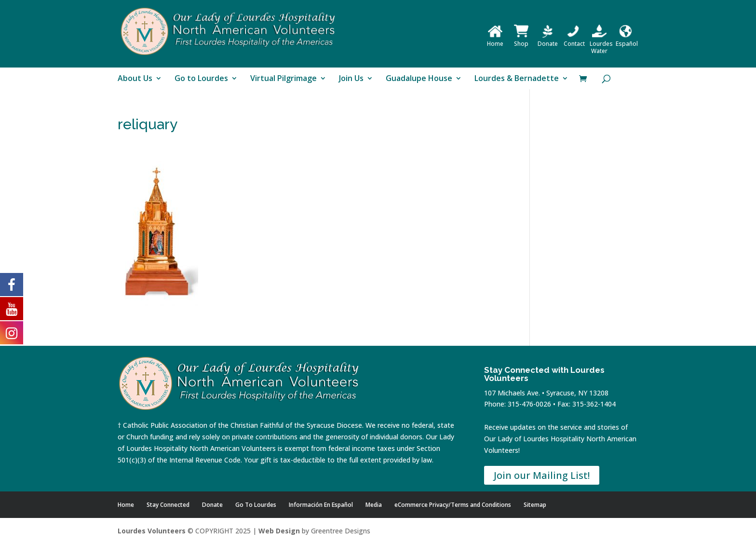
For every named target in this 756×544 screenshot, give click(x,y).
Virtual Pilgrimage (283, 79)
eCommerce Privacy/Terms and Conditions (453, 505)
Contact (574, 40)
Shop (521, 40)
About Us (135, 79)
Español (627, 40)
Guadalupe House (419, 79)
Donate (548, 40)
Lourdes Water (601, 44)
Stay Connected (168, 505)
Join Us (351, 79)
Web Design (279, 531)
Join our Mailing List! (542, 475)
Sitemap (535, 505)
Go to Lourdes (201, 79)
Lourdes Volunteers (152, 531)
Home (495, 40)
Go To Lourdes (256, 505)
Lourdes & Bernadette (517, 79)
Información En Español (321, 505)
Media (374, 505)
